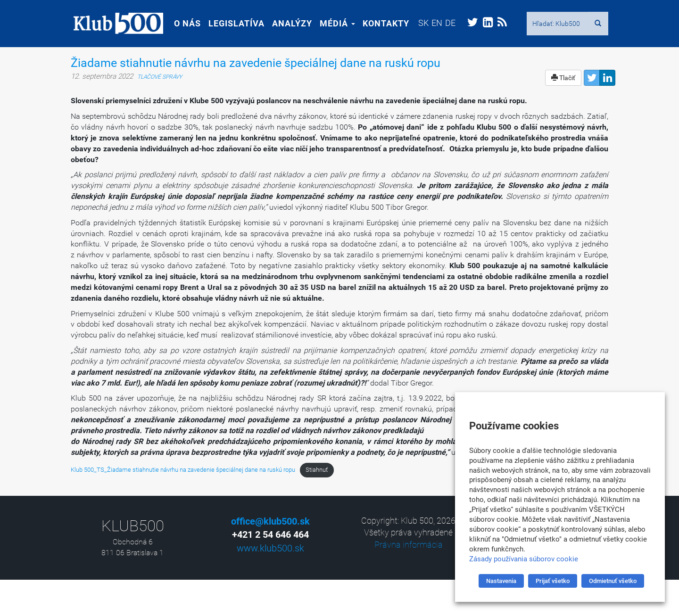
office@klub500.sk (270, 521)
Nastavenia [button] (501, 581)
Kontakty (383, 23)
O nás (185, 23)
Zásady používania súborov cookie (524, 559)
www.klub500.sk (270, 548)
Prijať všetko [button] (553, 581)
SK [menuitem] (421, 23)
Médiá (335, 23)
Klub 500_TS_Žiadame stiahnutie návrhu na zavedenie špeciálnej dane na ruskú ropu (183, 470)
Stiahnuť (317, 470)
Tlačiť (563, 78)
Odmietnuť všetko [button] (613, 581)
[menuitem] (421, 23)
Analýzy (289, 23)
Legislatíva (234, 23)
